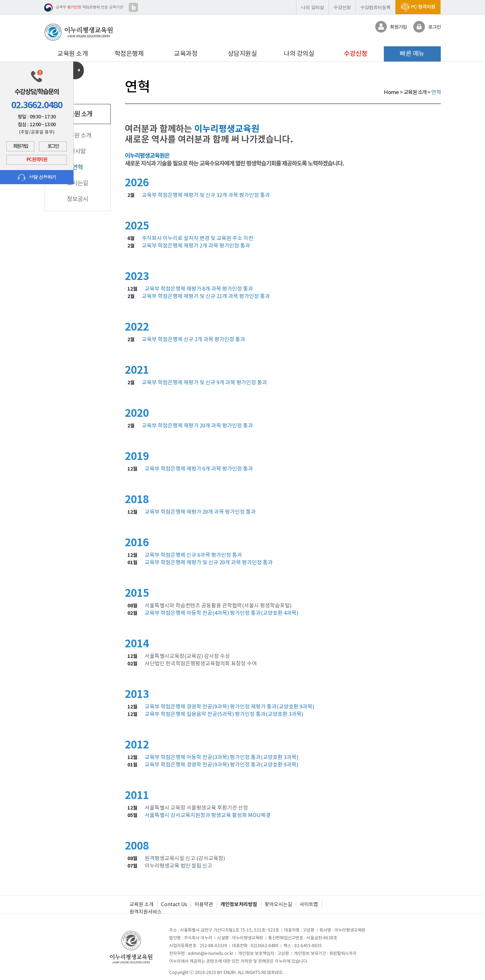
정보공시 (77, 199)
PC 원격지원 (418, 7)
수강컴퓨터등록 (376, 7)
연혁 (77, 167)
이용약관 (204, 904)
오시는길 (77, 183)
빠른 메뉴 (412, 54)
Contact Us (174, 904)
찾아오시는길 (278, 904)
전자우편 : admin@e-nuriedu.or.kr (201, 953)
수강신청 (342, 7)
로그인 (53, 146)
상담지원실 (243, 54)
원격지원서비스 (146, 912)
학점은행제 (129, 54)
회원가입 (21, 146)
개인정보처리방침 (239, 904)
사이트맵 (309, 904)
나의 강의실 (313, 7)
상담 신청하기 (37, 177)
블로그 (133, 7)
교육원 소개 (73, 54)
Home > (394, 92)
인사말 (78, 151)
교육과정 (186, 54)
